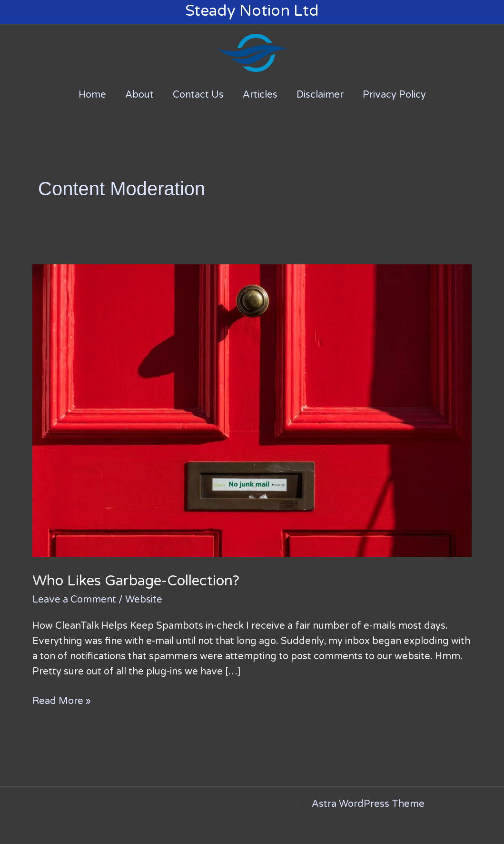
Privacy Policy (394, 95)
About (139, 95)
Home (92, 95)
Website (144, 600)
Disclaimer (320, 95)
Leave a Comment (74, 600)
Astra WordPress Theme (368, 804)
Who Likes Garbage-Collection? (136, 581)
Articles (260, 95)
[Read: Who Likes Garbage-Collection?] (252, 411)
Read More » (62, 700)
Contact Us (198, 95)
